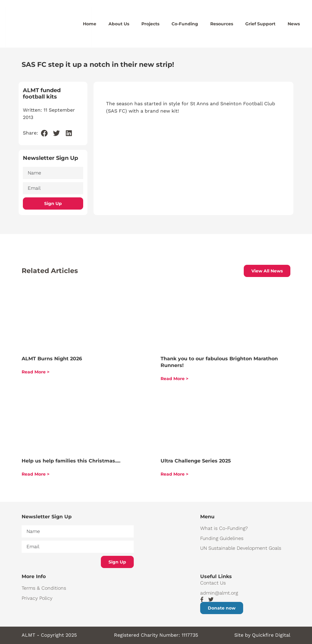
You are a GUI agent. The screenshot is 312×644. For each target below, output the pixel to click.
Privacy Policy (37, 598)
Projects (150, 24)
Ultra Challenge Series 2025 (196, 461)
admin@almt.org (219, 593)
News (294, 24)
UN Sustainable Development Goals (241, 548)
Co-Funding (185, 24)
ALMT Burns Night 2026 (52, 359)
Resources (222, 24)
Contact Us (213, 583)
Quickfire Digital (271, 635)
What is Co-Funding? (224, 528)
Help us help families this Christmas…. (71, 461)
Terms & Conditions (44, 588)
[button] (44, 133)
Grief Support (260, 24)
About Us (119, 24)
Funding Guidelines (222, 538)
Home (90, 24)
